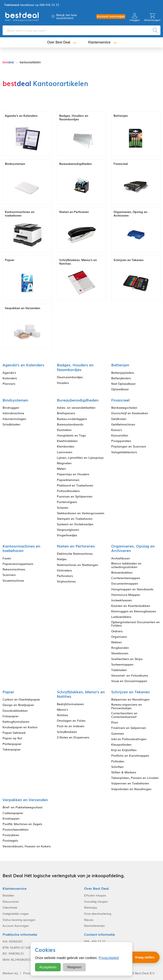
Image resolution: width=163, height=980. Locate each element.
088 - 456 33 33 (95, 941)
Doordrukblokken (15, 711)
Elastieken (64, 430)
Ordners (117, 631)
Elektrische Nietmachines (75, 554)
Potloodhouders (68, 491)
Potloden (118, 761)
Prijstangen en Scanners (129, 446)
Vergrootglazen (68, 530)
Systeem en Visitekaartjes (75, 524)
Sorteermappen (122, 664)
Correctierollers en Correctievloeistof (124, 715)
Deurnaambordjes (70, 377)
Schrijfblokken (67, 732)
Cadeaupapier (13, 813)
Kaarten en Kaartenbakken (131, 606)
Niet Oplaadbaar (123, 384)
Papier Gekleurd (14, 733)
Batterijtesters (121, 378)
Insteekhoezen (122, 600)
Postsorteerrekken (16, 829)
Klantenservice (99, 42)
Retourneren (11, 902)
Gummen (118, 733)
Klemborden (66, 446)
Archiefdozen (121, 558)
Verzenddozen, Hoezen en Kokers (27, 846)
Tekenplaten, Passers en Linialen (135, 778)
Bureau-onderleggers (72, 419)
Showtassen (120, 653)
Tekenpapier (12, 749)
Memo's (63, 710)
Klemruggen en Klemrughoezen (134, 611)
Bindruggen (11, 408)
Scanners (9, 575)
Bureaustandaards (70, 424)
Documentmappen (125, 583)
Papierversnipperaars (18, 564)
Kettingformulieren (16, 722)
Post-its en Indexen (71, 726)
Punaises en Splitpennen (75, 496)
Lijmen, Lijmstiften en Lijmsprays (80, 458)
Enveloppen (11, 818)
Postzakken (11, 835)
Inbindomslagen (14, 419)
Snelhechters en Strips (127, 659)
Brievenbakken (122, 572)
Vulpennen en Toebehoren (130, 783)
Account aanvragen (111, 16)
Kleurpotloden (121, 744)
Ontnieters (64, 570)
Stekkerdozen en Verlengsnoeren (81, 513)
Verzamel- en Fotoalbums (130, 675)
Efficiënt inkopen (95, 895)
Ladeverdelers (121, 617)
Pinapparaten (121, 441)
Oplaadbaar (120, 389)
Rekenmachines (14, 569)
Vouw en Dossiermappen (129, 681)
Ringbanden (120, 648)
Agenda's (9, 373)
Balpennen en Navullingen (130, 699)
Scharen (63, 508)
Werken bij (10, 973)
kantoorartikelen (30, 62)
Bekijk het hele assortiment (67, 16)
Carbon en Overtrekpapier (21, 699)
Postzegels (10, 840)
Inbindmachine (13, 413)
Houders (63, 383)
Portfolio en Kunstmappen (130, 756)
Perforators (65, 576)
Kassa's (117, 430)
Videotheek (10, 908)
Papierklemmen (68, 480)
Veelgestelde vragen (16, 914)
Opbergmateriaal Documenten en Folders (136, 624)
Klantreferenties (94, 926)
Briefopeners (66, 413)
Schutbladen (11, 424)
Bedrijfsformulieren (70, 704)
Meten (61, 469)
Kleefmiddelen (67, 441)
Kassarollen (120, 435)
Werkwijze (91, 908)
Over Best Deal (59, 42)
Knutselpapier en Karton (20, 727)
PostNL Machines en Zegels (22, 824)
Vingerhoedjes (67, 535)
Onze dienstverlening (98, 914)
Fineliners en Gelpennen (129, 728)
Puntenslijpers (67, 502)
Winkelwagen (152, 17)
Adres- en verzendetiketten (76, 408)
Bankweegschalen (124, 408)
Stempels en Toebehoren (75, 519)
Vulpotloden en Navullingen (131, 789)
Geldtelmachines (123, 424)
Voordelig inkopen (96, 902)
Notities (63, 715)
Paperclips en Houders (73, 474)
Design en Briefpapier (18, 705)
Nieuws (89, 920)
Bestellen (8, 895)
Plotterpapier (12, 744)
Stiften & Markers (124, 772)
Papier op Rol (12, 738)
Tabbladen (119, 670)
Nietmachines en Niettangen (78, 565)
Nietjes (62, 559)
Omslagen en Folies (71, 721)
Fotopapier (11, 716)
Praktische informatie (20, 934)
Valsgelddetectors (124, 452)
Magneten (64, 463)
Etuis (115, 722)
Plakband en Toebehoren (75, 485)
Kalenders (10, 378)
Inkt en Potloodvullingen (129, 739)
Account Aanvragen (16, 926)
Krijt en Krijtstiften (124, 750)
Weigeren (74, 967)
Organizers (119, 637)
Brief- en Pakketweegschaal (22, 807)
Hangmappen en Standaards (132, 589)
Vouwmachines (13, 580)
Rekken (117, 642)
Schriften (117, 767)
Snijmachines (66, 581)
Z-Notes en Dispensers (73, 737)
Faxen (7, 558)
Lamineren (65, 452)
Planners (9, 384)
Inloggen (135, 17)
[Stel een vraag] (142, 957)
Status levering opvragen (19, 920)
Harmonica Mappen (126, 595)
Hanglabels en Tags (71, 435)
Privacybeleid (109, 958)
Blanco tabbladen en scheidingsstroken (126, 565)
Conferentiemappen (126, 578)
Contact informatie (99, 934)
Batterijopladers (123, 373)
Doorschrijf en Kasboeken (130, 413)
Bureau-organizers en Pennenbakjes (127, 706)
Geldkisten (119, 419)
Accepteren (48, 967)
